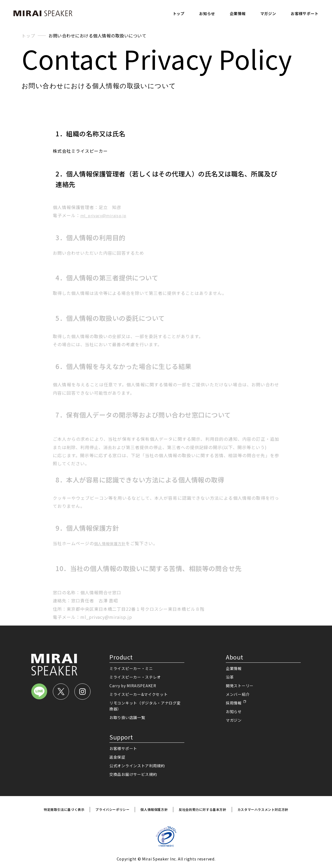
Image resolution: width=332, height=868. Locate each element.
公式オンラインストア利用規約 (137, 766)
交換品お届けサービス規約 (133, 774)
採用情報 (234, 703)
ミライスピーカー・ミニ (131, 668)
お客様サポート (305, 13)
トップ (179, 13)
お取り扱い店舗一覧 (127, 717)
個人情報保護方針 (154, 809)
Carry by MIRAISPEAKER (133, 686)
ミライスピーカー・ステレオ (135, 677)
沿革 (230, 677)
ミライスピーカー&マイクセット (139, 694)
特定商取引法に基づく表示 (64, 809)
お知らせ (207, 13)
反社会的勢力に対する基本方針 (202, 809)
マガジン (268, 13)
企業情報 (238, 13)
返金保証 (117, 757)
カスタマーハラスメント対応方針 (263, 809)
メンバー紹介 (238, 694)
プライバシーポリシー (112, 809)
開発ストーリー (240, 686)
